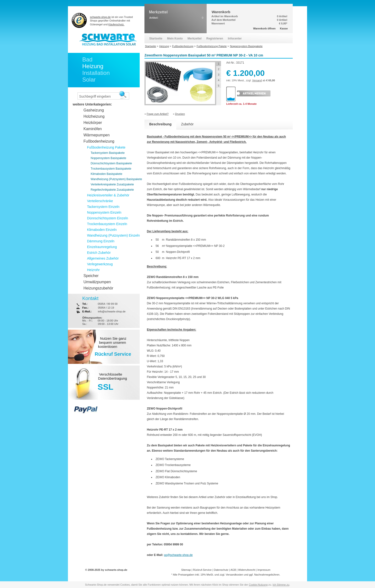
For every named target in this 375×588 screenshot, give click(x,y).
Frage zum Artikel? (158, 114)
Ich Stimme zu (281, 585)
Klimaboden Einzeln (102, 230)
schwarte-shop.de (100, 17)
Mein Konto (175, 39)
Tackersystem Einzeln (103, 207)
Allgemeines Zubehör (103, 258)
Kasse (284, 28)
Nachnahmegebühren (267, 575)
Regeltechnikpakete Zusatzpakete (112, 190)
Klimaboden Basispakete (106, 174)
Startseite (156, 39)
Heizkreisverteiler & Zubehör (108, 195)
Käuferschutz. (116, 24)
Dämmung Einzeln (101, 241)
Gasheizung (94, 110)
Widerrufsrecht (247, 570)
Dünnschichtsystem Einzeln (108, 218)
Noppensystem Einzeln (104, 212)
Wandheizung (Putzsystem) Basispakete (116, 179)
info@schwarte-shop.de (112, 311)
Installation (96, 73)
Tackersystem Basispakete (108, 153)
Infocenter (235, 39)
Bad (87, 59)
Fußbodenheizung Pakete (106, 147)
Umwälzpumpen (97, 282)
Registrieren (215, 39)
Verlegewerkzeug (100, 264)
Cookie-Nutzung (258, 585)
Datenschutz (221, 570)
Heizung (93, 66)
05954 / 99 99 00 (108, 304)
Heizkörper (93, 123)
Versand (257, 80)
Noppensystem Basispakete (108, 158)
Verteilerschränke (100, 201)
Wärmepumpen (97, 135)
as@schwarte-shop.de (178, 555)
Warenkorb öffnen (265, 28)
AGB (233, 570)
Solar (89, 80)
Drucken (180, 114)
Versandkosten (234, 575)
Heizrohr (93, 270)
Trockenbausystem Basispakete (111, 169)
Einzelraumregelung (102, 247)
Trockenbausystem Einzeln (107, 224)
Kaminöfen (93, 129)
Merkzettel (195, 39)
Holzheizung (94, 116)
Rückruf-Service (202, 570)
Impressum (264, 570)
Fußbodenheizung (99, 141)
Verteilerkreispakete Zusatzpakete (112, 184)
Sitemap (186, 570)
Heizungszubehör (98, 288)
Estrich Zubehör (99, 253)
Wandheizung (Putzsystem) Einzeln (113, 235)
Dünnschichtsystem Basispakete (111, 163)
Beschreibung (160, 124)
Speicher (91, 276)
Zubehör (187, 124)
